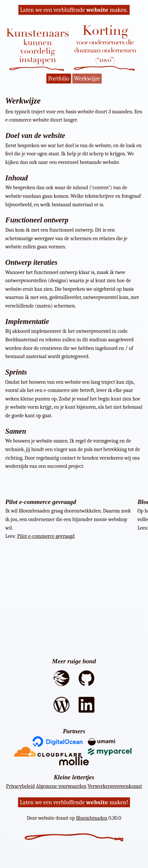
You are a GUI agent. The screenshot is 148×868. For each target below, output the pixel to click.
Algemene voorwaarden (61, 786)
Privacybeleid (20, 786)
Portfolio (59, 79)
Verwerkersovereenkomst (115, 786)
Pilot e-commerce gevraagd (46, 536)
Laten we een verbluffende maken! (74, 802)
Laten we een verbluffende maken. (74, 10)
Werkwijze (87, 79)
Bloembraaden (92, 818)
